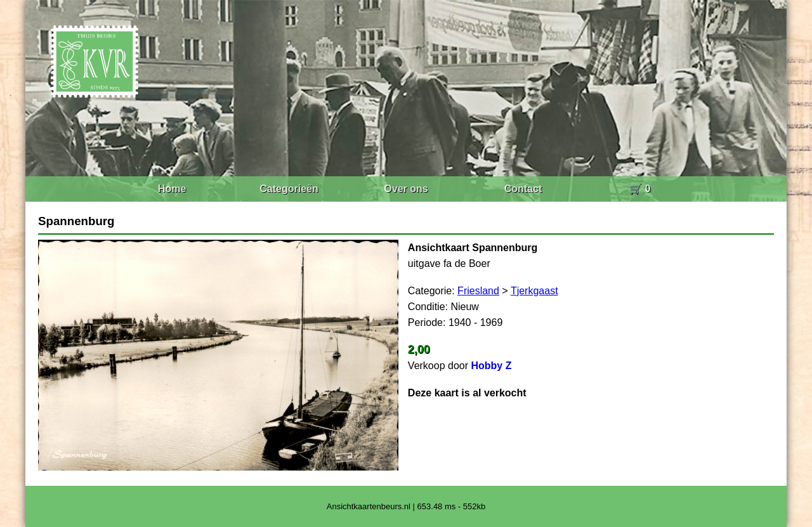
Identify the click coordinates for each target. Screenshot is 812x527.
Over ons (406, 189)
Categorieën (289, 189)
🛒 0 (640, 189)
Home (172, 189)
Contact (523, 189)
